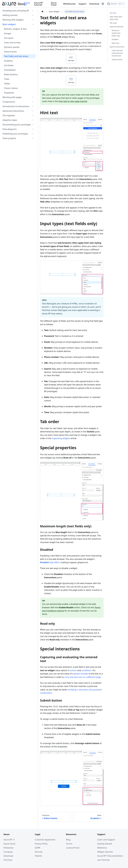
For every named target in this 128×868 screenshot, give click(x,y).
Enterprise (11, 848)
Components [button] (9, 102)
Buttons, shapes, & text (15, 29)
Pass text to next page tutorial (73, 101)
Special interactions (117, 47)
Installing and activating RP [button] (16, 11)
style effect (50, 562)
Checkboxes (10, 70)
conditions (86, 670)
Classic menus (11, 88)
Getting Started (103, 844)
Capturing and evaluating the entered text (117, 53)
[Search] (116, 4)
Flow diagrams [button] (10, 129)
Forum (69, 844)
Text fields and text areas (16, 56)
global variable (81, 674)
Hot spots (9, 38)
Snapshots (9, 93)
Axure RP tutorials (38, 4)
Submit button (117, 60)
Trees (7, 79)
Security (40, 852)
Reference (101, 848)
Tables (7, 84)
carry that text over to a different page (83, 677)
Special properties (117, 27)
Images (8, 33)
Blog (68, 840)
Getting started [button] (10, 15)
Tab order (113, 23)
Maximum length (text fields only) (116, 33)
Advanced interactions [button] (13, 111)
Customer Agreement (46, 840)
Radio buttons (11, 74)
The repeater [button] (9, 115)
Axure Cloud (54, 4)
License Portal (73, 848)
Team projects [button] (9, 138)
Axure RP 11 (12, 840)
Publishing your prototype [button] (15, 134)
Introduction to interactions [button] (16, 106)
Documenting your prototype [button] (17, 125)
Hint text (113, 13)
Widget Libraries (104, 852)
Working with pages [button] (12, 97)
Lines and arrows (12, 43)
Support (82, 4)
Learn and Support (105, 840)
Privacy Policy (43, 844)
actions (73, 670)
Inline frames (10, 52)
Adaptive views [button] (10, 120)
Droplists (8, 61)
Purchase (10, 860)
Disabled (115, 39)
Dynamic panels (12, 47)
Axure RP (27, 4)
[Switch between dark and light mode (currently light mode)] (103, 4)
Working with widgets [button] (13, 20)
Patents (40, 856)
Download (94, 4)
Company (11, 852)
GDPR (39, 848)
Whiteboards (69, 4)
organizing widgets (61, 438)
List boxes (9, 65)
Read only (116, 43)
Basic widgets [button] (9, 24)
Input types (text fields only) (116, 18)
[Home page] (42, 12)
